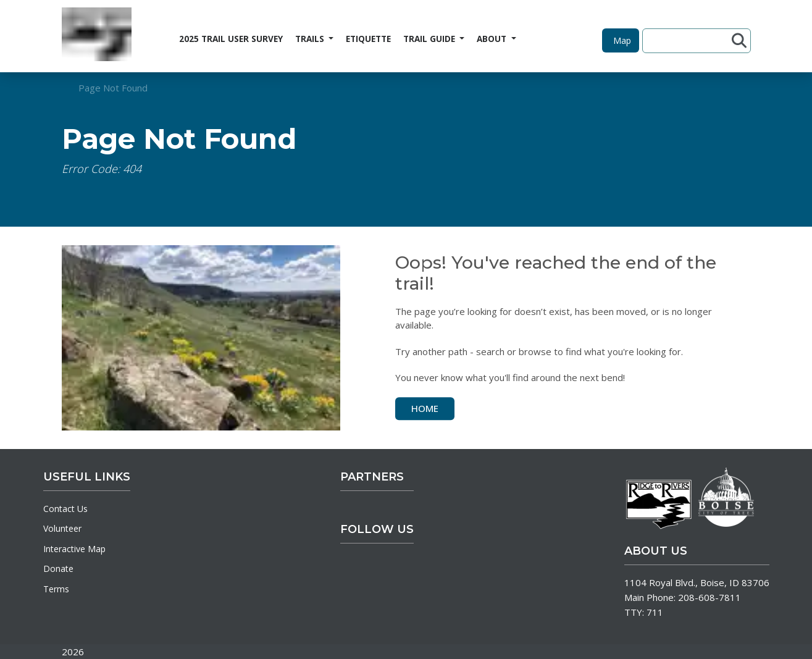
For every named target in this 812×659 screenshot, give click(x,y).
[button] (621, 40)
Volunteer (62, 528)
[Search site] (689, 41)
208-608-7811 (709, 597)
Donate (58, 569)
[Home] (97, 36)
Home (425, 408)
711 (655, 612)
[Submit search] (739, 40)
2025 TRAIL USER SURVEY (231, 39)
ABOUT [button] (493, 39)
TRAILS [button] (311, 39)
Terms (56, 589)
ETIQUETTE (368, 39)
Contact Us (65, 509)
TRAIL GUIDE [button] (430, 39)
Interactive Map (74, 549)
